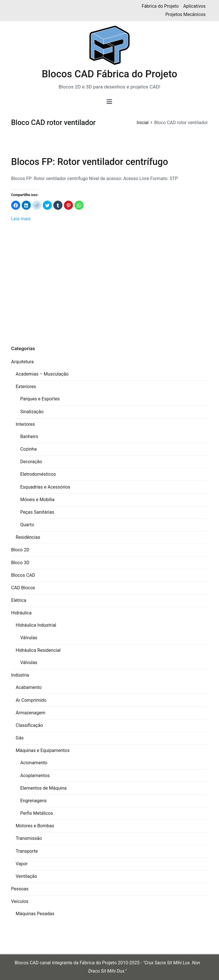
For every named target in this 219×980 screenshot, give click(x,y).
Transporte (27, 851)
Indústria (20, 675)
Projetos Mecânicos (185, 14)
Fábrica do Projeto (160, 6)
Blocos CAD (23, 575)
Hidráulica (21, 613)
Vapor (22, 864)
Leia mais (21, 219)
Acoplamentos (35, 776)
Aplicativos (194, 6)
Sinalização (32, 412)
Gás (20, 738)
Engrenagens (34, 801)
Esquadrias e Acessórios (45, 487)
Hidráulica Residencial (38, 650)
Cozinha (29, 449)
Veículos (20, 901)
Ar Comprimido (31, 700)
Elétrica (19, 600)
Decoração (31, 462)
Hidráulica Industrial (36, 625)
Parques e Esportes (40, 399)
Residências (28, 537)
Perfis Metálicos (37, 813)
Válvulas (29, 638)
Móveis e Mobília (37, 500)
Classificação (29, 725)
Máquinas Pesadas (35, 914)
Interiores (25, 424)
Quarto (27, 525)
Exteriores (26, 387)
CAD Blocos (23, 588)
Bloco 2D (20, 550)
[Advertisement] (109, 286)
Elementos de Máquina (43, 788)
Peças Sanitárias (37, 512)
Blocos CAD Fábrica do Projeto (109, 74)
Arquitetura (22, 362)
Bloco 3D (20, 563)
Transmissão (29, 838)
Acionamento (34, 763)
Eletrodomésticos (38, 474)
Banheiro (29, 436)
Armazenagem (31, 713)
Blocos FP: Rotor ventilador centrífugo (90, 162)
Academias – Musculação (42, 374)
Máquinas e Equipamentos (43, 750)
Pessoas (20, 889)
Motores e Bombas (35, 826)
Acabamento (29, 687)
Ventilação (26, 876)
